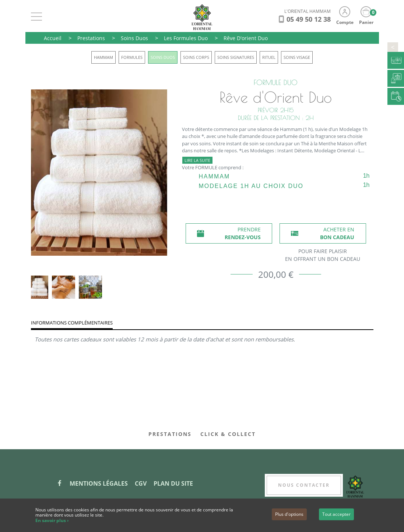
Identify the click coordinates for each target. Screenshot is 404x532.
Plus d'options (289, 514)
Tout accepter (336, 514)
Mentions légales (99, 483)
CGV (141, 483)
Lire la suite (197, 160)
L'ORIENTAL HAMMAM (308, 11)
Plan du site (173, 483)
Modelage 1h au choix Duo (251, 186)
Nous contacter (304, 485)
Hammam (215, 176)
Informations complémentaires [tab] (72, 323)
